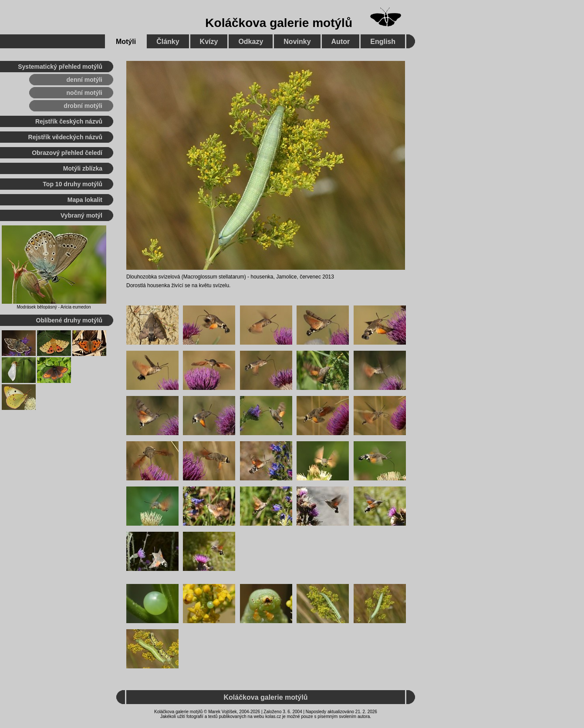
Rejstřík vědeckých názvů (65, 137)
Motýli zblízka (83, 168)
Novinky (297, 42)
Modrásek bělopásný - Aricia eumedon (54, 307)
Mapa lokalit (85, 200)
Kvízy (209, 42)
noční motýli (84, 93)
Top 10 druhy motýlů (73, 184)
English (383, 42)
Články (168, 42)
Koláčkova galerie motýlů (279, 23)
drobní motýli (83, 106)
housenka (262, 277)
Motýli (126, 42)
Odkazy (251, 42)
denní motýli (84, 80)
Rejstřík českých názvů (69, 121)
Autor (341, 42)
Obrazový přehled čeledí (67, 153)
